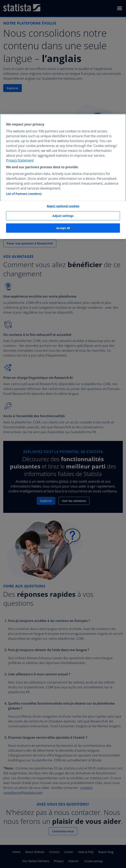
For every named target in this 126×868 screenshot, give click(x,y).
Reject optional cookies (63, 206)
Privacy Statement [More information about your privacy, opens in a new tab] (20, 160)
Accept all (63, 228)
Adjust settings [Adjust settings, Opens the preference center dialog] (63, 216)
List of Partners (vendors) (24, 194)
